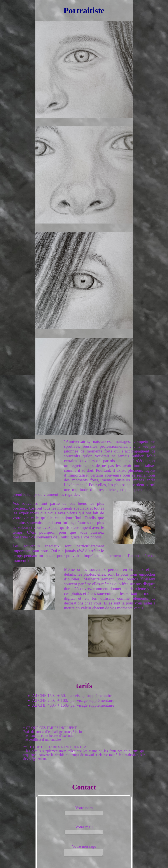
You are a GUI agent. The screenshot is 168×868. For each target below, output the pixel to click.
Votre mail (84, 827)
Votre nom (84, 808)
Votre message (84, 846)
